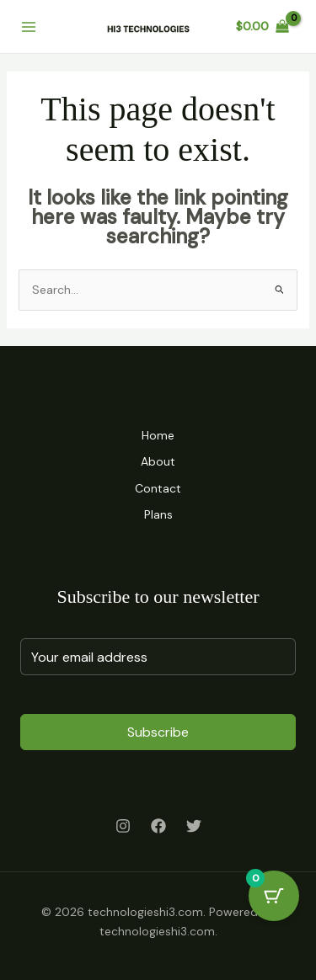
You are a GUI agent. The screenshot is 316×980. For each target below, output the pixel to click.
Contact (158, 488)
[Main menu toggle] (29, 27)
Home (158, 435)
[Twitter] (194, 826)
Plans (158, 514)
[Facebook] (158, 826)
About (158, 461)
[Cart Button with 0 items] (274, 896)
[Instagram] (123, 826)
